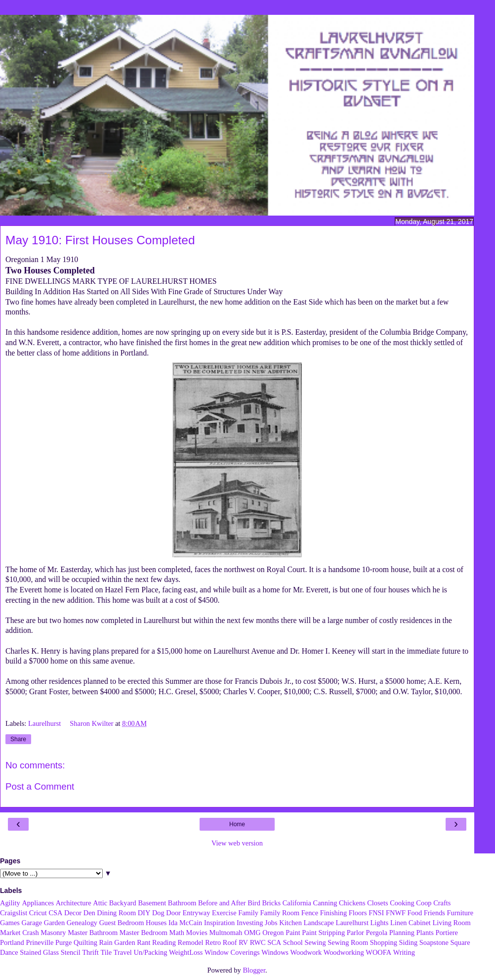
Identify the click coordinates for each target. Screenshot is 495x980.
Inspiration (219, 923)
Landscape (319, 923)
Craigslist (14, 913)
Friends (434, 913)
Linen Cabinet (411, 923)
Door (173, 913)
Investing (250, 923)
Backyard (123, 903)
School (293, 942)
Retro (213, 942)
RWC (258, 942)
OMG (252, 933)
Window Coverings (232, 952)
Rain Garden (117, 942)
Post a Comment (40, 786)
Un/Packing (150, 952)
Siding (409, 942)
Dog (158, 913)
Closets (377, 903)
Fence (310, 913)
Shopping (384, 942)
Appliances (38, 903)
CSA (55, 913)
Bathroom (182, 903)
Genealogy (82, 923)
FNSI (376, 913)
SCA (274, 942)
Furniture (460, 913)
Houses (156, 923)
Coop (424, 903)
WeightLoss (186, 952)
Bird (254, 903)
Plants (425, 933)
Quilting (85, 942)
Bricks (271, 903)
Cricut (38, 913)
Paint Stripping (323, 933)
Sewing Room (348, 942)
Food (415, 913)
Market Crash (20, 933)
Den (89, 913)
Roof (230, 942)
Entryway (197, 913)
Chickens (352, 903)
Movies (197, 933)
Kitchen (290, 923)
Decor (73, 913)
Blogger (254, 970)
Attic (100, 903)
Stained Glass (39, 952)
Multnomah (226, 933)
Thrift (90, 952)
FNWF (396, 913)
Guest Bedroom (122, 923)
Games (10, 923)
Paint (293, 933)
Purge (63, 942)
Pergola (377, 933)
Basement (152, 903)
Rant (144, 942)
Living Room (451, 923)
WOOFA (378, 952)
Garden (54, 923)
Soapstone (434, 942)
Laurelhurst (45, 723)
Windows (275, 952)
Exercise (224, 913)
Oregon (273, 933)
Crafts (442, 903)
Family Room (280, 913)
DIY (144, 913)
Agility (10, 903)
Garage (32, 923)
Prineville (40, 942)
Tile (106, 952)
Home (237, 824)
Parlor (355, 933)
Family (248, 913)
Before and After (222, 903)
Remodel (191, 942)
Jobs (271, 923)
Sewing (315, 942)
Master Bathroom (93, 933)
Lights (380, 923)
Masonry (53, 933)
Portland (12, 942)
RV (243, 942)
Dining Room (116, 913)
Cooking (402, 903)
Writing (404, 952)
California (297, 903)
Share (18, 739)
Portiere (447, 933)
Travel (123, 952)
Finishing (333, 913)
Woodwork (306, 952)
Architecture (74, 903)
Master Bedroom (144, 933)
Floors (358, 913)
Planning (402, 933)
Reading (164, 942)
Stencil (71, 952)
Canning (325, 903)
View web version (237, 843)
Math (177, 933)
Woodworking (344, 952)
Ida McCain (185, 923)
